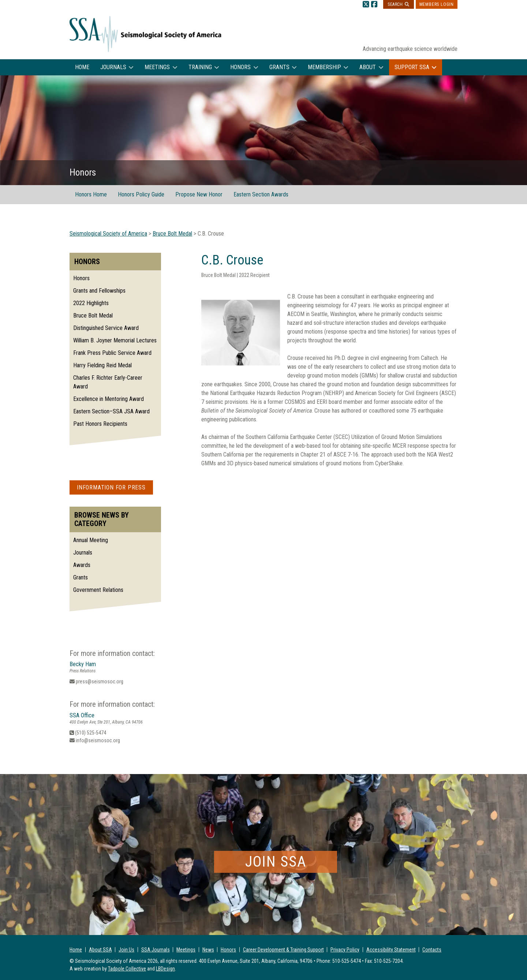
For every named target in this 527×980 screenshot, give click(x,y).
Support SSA (412, 67)
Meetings (157, 67)
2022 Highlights (91, 303)
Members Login (437, 4)
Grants (279, 67)
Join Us (126, 950)
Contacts (432, 950)
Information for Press (111, 487)
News (208, 950)
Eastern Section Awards (261, 194)
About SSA (100, 950)
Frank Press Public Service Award (112, 353)
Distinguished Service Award (106, 328)
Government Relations (98, 590)
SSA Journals (156, 950)
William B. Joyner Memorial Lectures (115, 340)
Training (200, 67)
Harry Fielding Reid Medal (102, 365)
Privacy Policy (345, 950)
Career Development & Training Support (283, 950)
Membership (324, 67)
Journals (113, 67)
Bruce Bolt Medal (93, 316)
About (368, 67)
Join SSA (276, 862)
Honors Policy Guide (141, 194)
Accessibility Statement (391, 950)
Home (82, 67)
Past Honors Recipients (100, 424)
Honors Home (91, 194)
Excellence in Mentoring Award (109, 399)
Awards (82, 565)
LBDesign (165, 969)
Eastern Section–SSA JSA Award (111, 411)
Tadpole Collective (127, 969)
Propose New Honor (199, 194)
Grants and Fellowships (99, 291)
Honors (240, 67)
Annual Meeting (91, 540)
